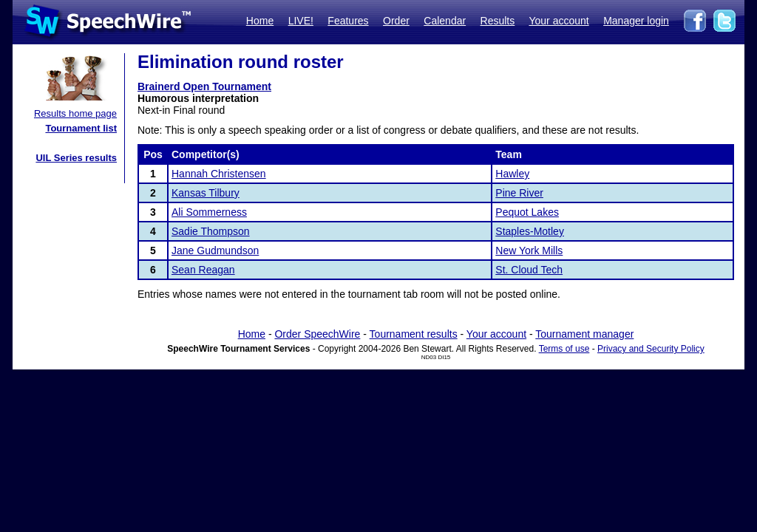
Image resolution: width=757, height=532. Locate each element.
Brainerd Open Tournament (204, 86)
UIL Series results (76, 158)
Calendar (445, 21)
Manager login (636, 21)
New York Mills (529, 250)
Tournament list (81, 128)
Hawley (512, 174)
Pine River (519, 193)
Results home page (75, 113)
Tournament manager (584, 334)
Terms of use (564, 349)
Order (396, 21)
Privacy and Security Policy (651, 349)
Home (260, 21)
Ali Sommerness (209, 212)
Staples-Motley (530, 231)
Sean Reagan (203, 270)
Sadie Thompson (211, 231)
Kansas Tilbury (206, 193)
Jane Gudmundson (215, 250)
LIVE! (301, 21)
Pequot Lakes (527, 212)
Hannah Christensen (219, 174)
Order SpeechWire (317, 334)
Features (348, 21)
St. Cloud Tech (529, 270)
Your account (559, 21)
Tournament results (414, 334)
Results (498, 21)
